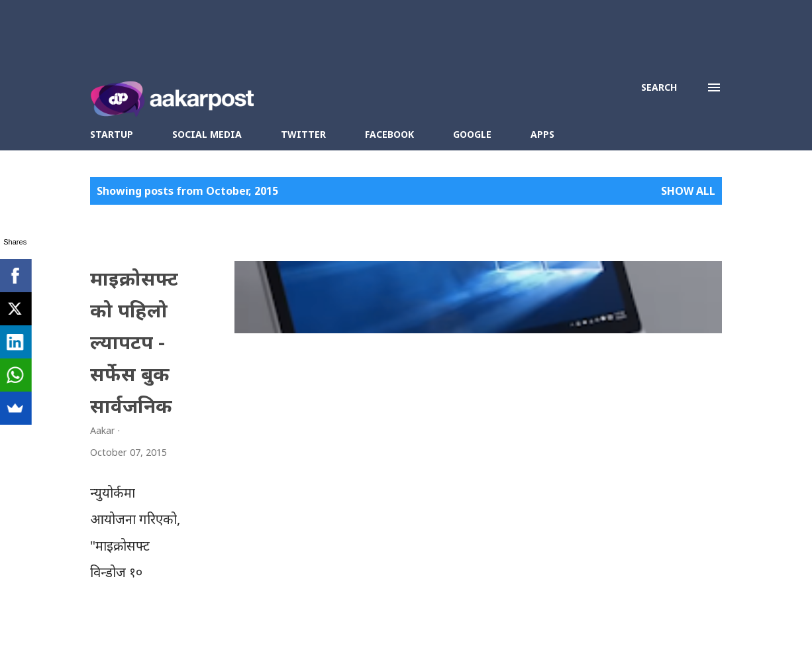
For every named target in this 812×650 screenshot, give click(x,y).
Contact (424, 618)
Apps (542, 134)
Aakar (347, 618)
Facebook (389, 134)
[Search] (659, 87)
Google (472, 134)
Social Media (207, 134)
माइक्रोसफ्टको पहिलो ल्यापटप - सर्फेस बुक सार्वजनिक (292, 293)
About (383, 618)
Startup (112, 134)
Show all (688, 191)
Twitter (303, 134)
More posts (472, 550)
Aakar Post (241, 618)
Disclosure (475, 618)
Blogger (579, 618)
